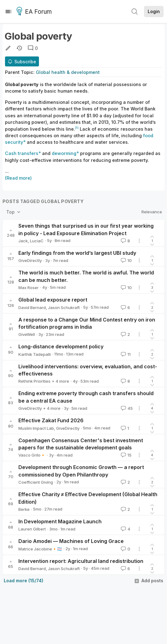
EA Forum (35, 12)
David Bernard (32, 307)
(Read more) (18, 178)
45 (126, 408)
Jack (23, 241)
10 (126, 260)
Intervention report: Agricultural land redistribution (81, 561)
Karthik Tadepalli (35, 354)
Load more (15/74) (24, 581)
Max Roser (29, 288)
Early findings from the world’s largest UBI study (77, 253)
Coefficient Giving (36, 482)
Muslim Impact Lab (36, 428)
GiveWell (27, 334)
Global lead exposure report (53, 300)
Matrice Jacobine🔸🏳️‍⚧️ (40, 549)
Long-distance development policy (61, 346)
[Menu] (8, 12)
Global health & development (68, 72)
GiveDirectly (30, 260)
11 (125, 354)
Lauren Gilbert (32, 529)
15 (126, 455)
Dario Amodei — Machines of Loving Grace (71, 541)
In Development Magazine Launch (60, 521)
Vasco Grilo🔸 (32, 455)
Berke (24, 509)
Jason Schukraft (64, 307)
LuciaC (37, 241)
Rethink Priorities (34, 381)
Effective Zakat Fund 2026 (51, 420)
